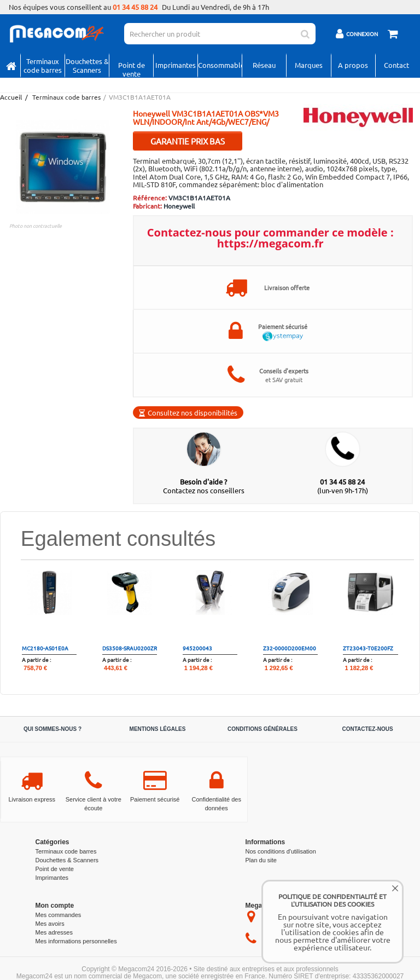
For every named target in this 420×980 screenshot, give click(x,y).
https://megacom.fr (270, 243)
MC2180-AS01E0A (45, 648)
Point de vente (132, 68)
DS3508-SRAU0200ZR (130, 648)
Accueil (10, 97)
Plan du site (261, 860)
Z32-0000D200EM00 (290, 648)
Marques (309, 65)
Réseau (264, 65)
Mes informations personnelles (76, 941)
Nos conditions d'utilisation (281, 851)
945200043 (197, 648)
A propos (353, 65)
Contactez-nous (367, 729)
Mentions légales (158, 729)
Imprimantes (176, 65)
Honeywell (179, 206)
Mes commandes (59, 915)
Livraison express (32, 799)
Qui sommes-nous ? (52, 729)
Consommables (220, 65)
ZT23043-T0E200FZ (368, 648)
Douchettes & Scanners (87, 65)
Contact (396, 65)
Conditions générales (262, 729)
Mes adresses (54, 932)
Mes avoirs (50, 924)
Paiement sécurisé (155, 799)
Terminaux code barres (43, 65)
